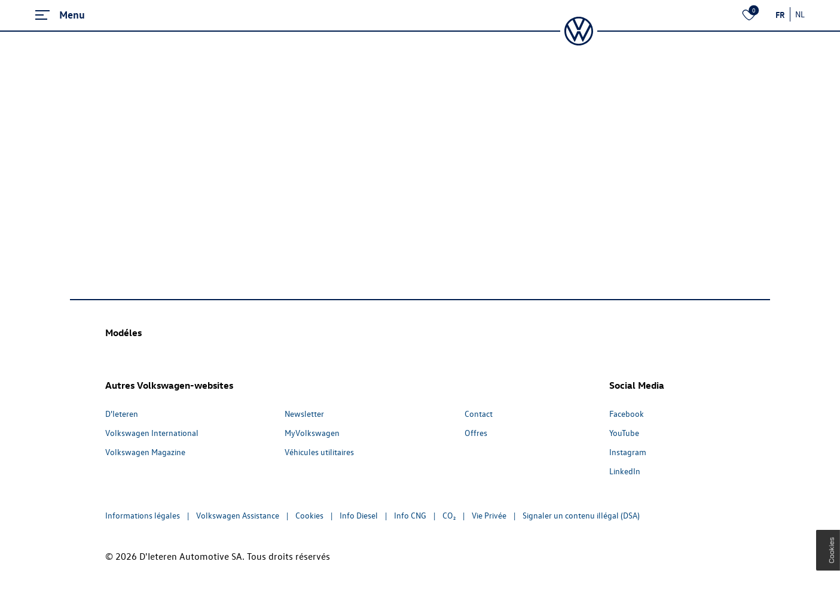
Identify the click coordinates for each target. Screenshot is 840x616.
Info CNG (410, 515)
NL (800, 14)
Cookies (309, 515)
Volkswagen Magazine (145, 452)
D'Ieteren (122, 414)
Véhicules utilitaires (319, 452)
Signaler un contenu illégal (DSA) (581, 515)
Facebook (627, 414)
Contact (479, 414)
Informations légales (143, 515)
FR (780, 14)
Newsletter (304, 414)
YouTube (624, 433)
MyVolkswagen (312, 433)
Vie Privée (489, 515)
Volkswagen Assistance (238, 515)
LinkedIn (625, 471)
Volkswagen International (152, 433)
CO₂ (449, 515)
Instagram (628, 452)
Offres (476, 433)
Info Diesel (359, 515)
